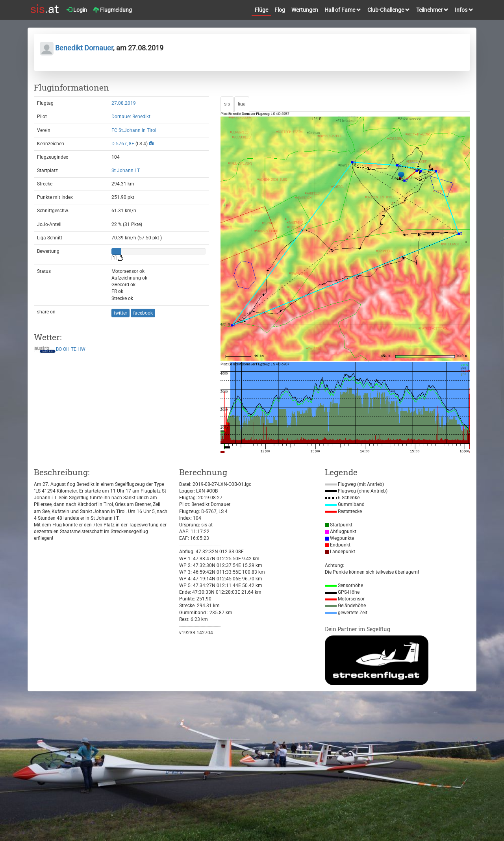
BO (59, 350)
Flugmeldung (113, 10)
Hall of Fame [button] (343, 10)
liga (242, 104)
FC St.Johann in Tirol (134, 130)
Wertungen (305, 10)
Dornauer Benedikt (131, 117)
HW (82, 350)
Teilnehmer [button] (432, 10)
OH (66, 350)
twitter (120, 313)
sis (227, 104)
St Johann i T (126, 170)
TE (74, 350)
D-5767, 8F (123, 144)
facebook (143, 313)
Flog (280, 10)
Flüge (261, 10)
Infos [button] (464, 10)
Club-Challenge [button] (389, 10)
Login (77, 10)
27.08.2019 (124, 103)
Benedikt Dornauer (76, 48)
